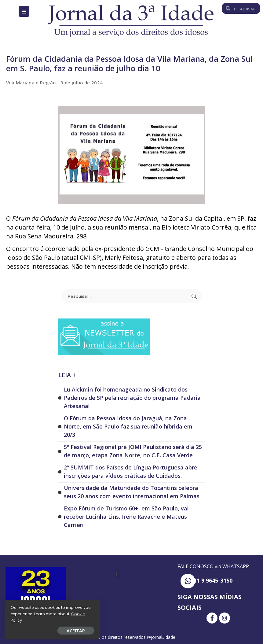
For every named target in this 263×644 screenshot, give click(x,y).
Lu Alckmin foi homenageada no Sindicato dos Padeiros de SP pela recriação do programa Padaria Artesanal (132, 398)
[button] (117, 574)
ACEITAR (72, 631)
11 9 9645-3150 (213, 580)
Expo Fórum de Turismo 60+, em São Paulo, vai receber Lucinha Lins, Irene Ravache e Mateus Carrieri (126, 517)
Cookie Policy (24, 620)
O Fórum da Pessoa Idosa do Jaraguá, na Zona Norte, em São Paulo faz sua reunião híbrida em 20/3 (128, 426)
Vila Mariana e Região (31, 83)
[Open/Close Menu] (24, 11)
